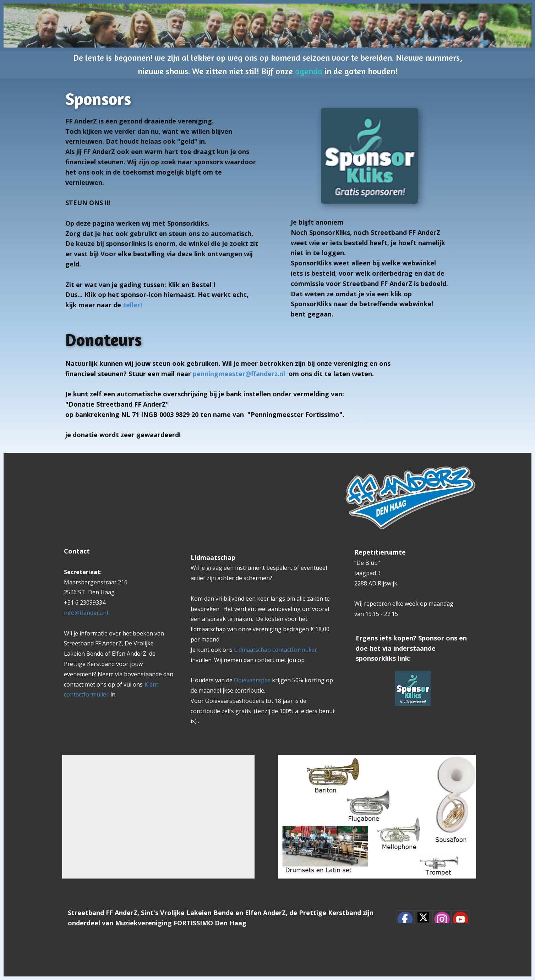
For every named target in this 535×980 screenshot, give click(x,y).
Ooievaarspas (253, 680)
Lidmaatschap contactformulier (275, 650)
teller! (132, 305)
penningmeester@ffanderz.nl (239, 374)
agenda (309, 71)
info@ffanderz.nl (86, 613)
